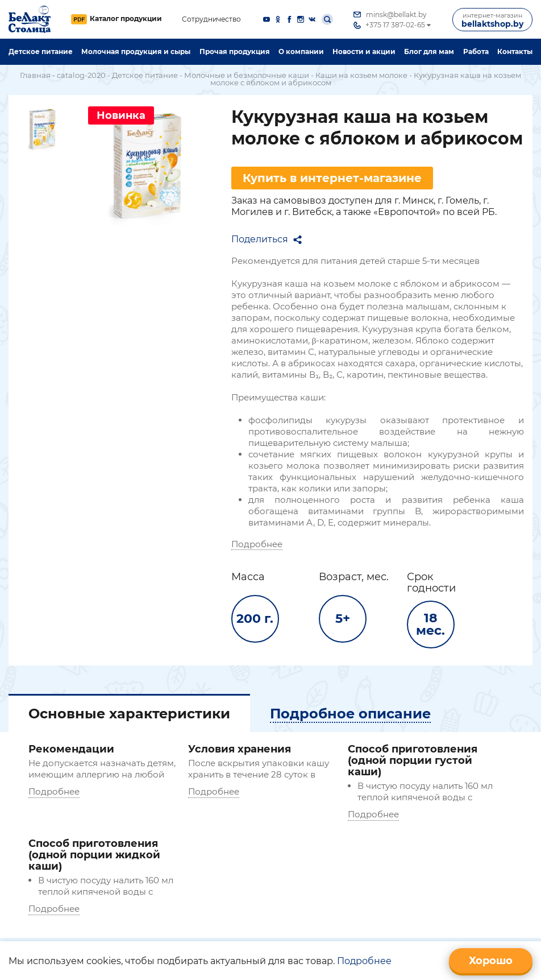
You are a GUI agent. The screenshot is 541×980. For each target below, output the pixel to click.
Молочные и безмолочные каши (247, 75)
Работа (476, 51)
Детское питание (41, 51)
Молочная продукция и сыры (136, 51)
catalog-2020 (81, 75)
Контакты (515, 51)
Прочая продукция (235, 51)
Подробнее (257, 544)
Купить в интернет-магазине (332, 178)
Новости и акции (364, 51)
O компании (301, 51)
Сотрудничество (211, 20)
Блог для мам (429, 51)
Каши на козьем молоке (361, 75)
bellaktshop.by (492, 20)
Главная (35, 75)
